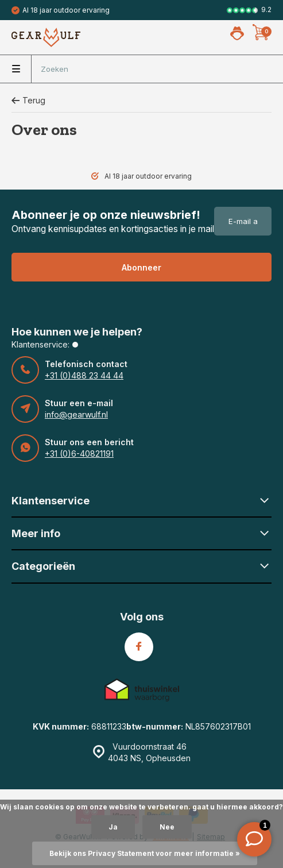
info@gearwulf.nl (76, 414)
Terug (28, 100)
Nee (167, 827)
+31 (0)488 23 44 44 (84, 375)
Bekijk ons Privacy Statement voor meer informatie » (145, 853)
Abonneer (141, 267)
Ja (113, 827)
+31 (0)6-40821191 (79, 454)
